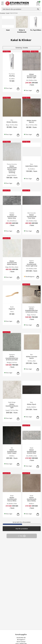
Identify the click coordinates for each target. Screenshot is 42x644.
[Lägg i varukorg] (18, 89)
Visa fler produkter (22, 529)
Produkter (3, 13)
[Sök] (38, 9)
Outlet (8, 13)
